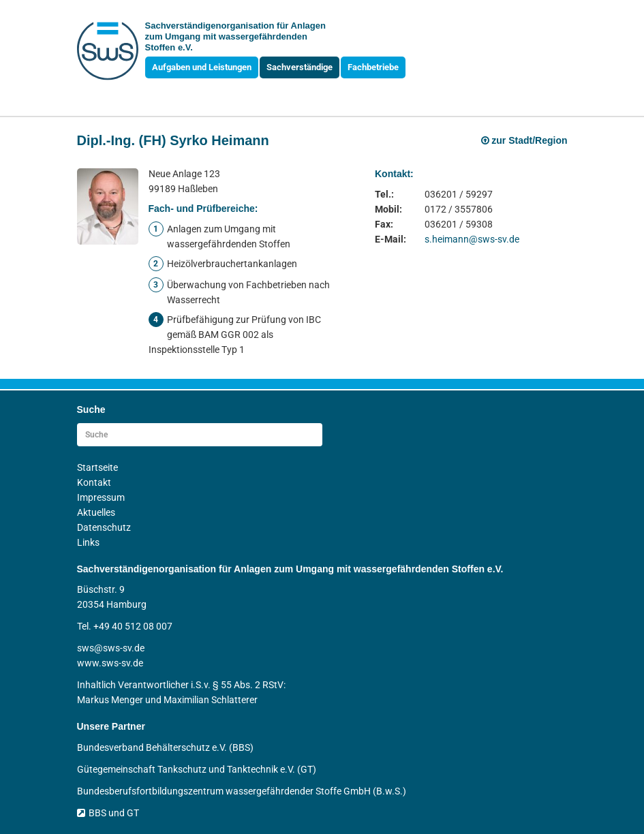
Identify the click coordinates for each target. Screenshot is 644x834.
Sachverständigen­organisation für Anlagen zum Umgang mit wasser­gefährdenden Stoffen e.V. (235, 36)
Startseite (97, 467)
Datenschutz (104, 527)
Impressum (101, 497)
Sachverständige (300, 67)
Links (88, 542)
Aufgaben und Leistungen (202, 67)
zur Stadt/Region (524, 140)
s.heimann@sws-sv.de (472, 239)
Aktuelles (96, 512)
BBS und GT (108, 813)
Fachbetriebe (373, 67)
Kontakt (94, 482)
